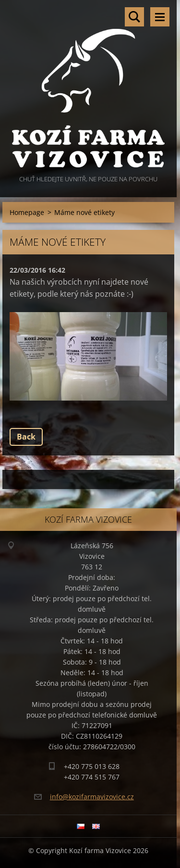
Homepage (27, 212)
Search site (134, 17)
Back (26, 437)
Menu (160, 17)
